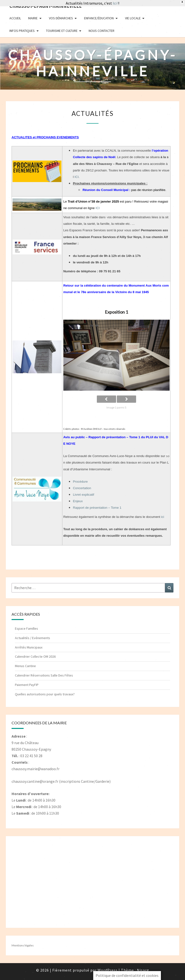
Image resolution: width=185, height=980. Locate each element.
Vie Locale (133, 18)
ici (163, 517)
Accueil (15, 18)
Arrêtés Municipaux (29, 647)
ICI (76, 177)
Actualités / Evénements (33, 638)
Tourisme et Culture (62, 31)
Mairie (33, 18)
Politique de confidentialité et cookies (127, 975)
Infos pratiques (22, 31)
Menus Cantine (25, 666)
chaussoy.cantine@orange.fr (35, 781)
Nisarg (143, 970)
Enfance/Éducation (99, 18)
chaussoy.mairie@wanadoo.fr (36, 769)
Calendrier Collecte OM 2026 (35, 656)
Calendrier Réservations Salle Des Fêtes (44, 675)
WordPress (108, 970)
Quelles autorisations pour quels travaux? (45, 694)
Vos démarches (61, 18)
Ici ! (116, 3)
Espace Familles (26, 628)
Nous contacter (102, 31)
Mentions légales (23, 945)
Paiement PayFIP (27, 685)
